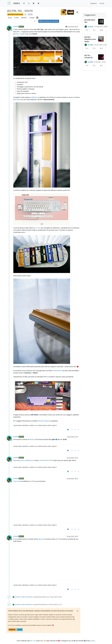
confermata (42, 460)
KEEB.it (17, 3)
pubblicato (34, 97)
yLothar (16, 27)
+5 (77, 12)
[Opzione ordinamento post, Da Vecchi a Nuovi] (35, 21)
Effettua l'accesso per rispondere (49, 21)
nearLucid (17, 481)
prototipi (18, 100)
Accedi (20, 630)
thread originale (44, 421)
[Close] (78, 611)
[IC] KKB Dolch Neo (90, 21)
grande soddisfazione (26, 460)
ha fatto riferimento (26, 597)
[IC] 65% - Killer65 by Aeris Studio (90, 39)
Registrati (12, 630)
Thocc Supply (20, 34)
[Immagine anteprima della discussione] (101, 22)
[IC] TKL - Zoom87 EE (88, 56)
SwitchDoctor (57, 371)
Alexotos (32, 439)
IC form (38, 228)
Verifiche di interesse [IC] (15, 14)
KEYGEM (50, 460)
